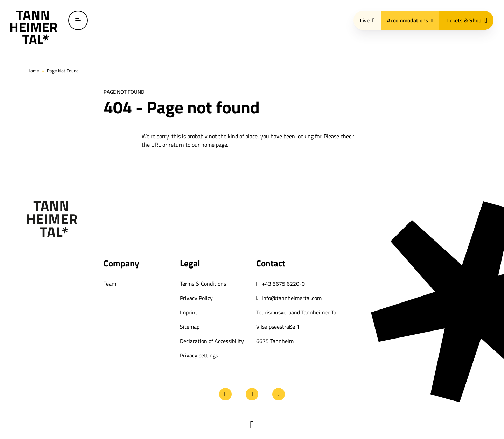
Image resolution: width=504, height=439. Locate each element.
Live (367, 20)
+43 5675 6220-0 (283, 284)
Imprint (189, 312)
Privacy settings (199, 355)
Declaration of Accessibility (212, 341)
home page (214, 145)
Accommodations (410, 20)
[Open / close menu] (78, 20)
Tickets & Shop (466, 20)
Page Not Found (63, 71)
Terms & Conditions (203, 284)
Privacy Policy (196, 298)
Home (33, 71)
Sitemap (190, 327)
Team (110, 284)
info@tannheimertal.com (292, 298)
